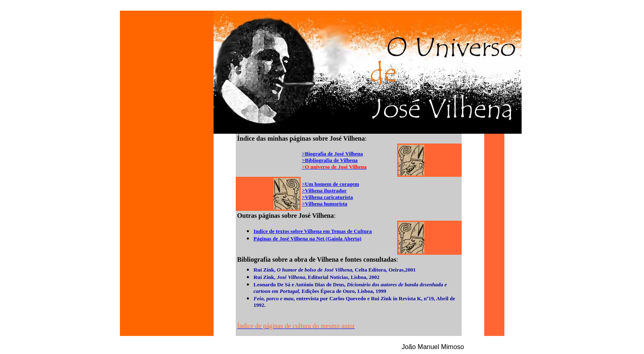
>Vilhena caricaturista (327, 197)
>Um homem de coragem (330, 184)
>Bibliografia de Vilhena (330, 160)
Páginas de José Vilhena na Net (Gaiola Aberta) (307, 239)
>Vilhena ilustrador (324, 191)
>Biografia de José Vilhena (332, 154)
